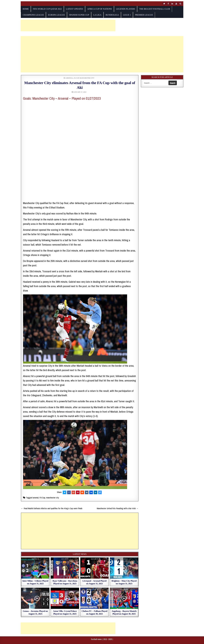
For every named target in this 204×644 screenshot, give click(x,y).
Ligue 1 (127, 15)
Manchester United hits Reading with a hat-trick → (118, 508)
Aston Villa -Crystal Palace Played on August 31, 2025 (65, 612)
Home (26, 9)
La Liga (97, 15)
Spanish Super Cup (79, 15)
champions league (33, 15)
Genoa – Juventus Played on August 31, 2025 (35, 612)
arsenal (36, 498)
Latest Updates (75, 9)
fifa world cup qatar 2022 (47, 9)
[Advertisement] (68, 25)
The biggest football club (155, 9)
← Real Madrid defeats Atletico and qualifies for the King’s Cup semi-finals (52, 508)
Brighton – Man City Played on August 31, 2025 (124, 582)
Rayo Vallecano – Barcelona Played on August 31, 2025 (65, 582)
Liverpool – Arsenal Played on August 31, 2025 (94, 582)
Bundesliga (112, 15)
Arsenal (69, 78)
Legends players (126, 9)
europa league (56, 15)
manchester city (53, 498)
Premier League (144, 15)
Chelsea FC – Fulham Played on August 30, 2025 (94, 612)
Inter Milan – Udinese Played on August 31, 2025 (35, 582)
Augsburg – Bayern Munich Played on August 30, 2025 (124, 612)
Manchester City (87, 78)
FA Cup (76, 78)
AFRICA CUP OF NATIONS (99, 9)
